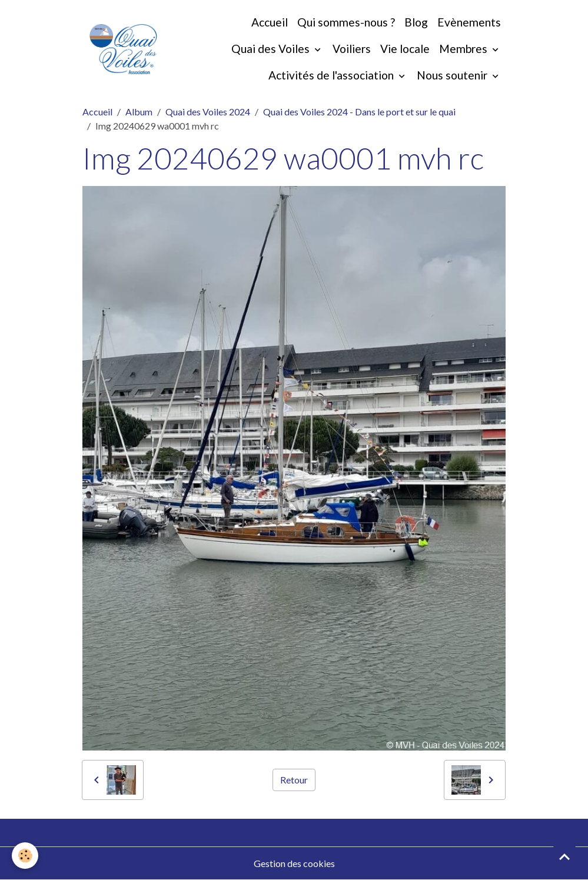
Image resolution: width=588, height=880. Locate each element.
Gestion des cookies (294, 863)
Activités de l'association (332, 75)
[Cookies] (25, 856)
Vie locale (405, 49)
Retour (294, 780)
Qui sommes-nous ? (346, 22)
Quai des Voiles (272, 49)
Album (139, 112)
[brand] (123, 49)
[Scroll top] (564, 856)
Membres (464, 49)
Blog (416, 22)
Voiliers (352, 49)
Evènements (469, 22)
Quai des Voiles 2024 (208, 112)
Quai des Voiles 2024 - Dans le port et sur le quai (359, 112)
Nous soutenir (453, 75)
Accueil (270, 22)
